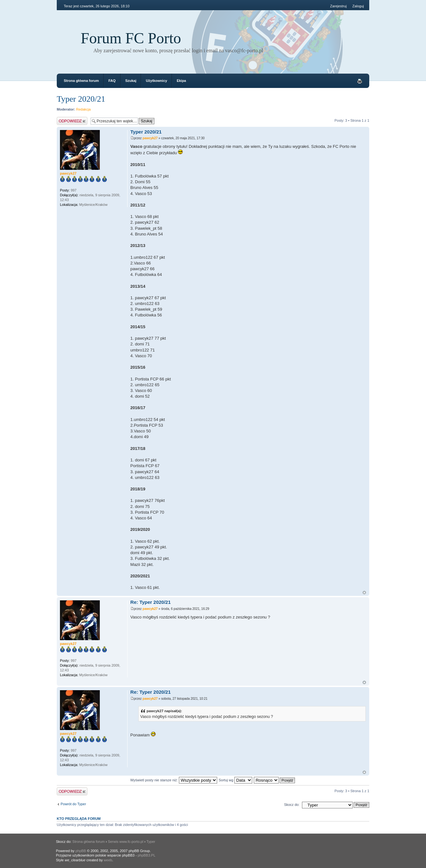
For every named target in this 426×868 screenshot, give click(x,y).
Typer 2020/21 (81, 99)
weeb (108, 860)
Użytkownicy (156, 81)
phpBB (81, 851)
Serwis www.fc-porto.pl (125, 842)
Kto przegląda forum (79, 819)
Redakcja (84, 109)
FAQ (112, 81)
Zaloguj (358, 6)
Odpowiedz (72, 121)
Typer (151, 842)
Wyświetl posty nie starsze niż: (174, 780)
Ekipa (181, 81)
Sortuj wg (235, 780)
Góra (364, 593)
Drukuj (360, 81)
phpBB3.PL (147, 855)
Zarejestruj (338, 6)
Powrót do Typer (73, 804)
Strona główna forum (81, 81)
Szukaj (131, 81)
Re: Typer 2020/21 (151, 602)
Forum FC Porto (131, 38)
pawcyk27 (150, 138)
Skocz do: (292, 805)
